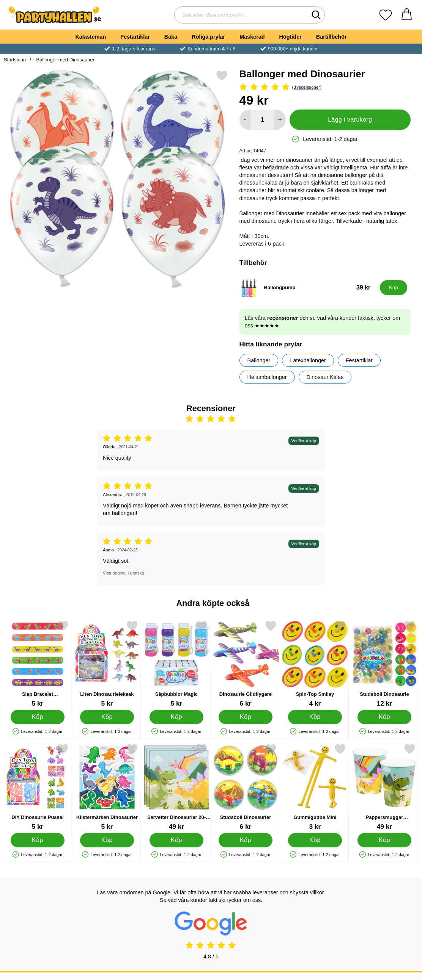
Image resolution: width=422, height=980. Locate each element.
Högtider (291, 37)
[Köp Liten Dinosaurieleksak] (107, 717)
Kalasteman (91, 37)
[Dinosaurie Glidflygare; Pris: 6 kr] (246, 664)
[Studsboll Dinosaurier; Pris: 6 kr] (246, 787)
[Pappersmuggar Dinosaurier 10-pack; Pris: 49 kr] (384, 787)
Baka (171, 37)
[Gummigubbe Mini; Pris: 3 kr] (315, 787)
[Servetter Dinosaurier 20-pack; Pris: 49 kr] (176, 787)
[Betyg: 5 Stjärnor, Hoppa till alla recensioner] (325, 87)
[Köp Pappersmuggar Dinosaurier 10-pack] (384, 840)
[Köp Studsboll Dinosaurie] (384, 717)
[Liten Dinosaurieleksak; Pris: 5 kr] (107, 664)
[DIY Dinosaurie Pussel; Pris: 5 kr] (38, 787)
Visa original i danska (124, 573)
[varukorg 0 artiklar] (407, 15)
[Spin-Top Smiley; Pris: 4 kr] (315, 664)
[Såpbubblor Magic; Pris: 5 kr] (176, 664)
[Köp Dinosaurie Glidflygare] (246, 717)
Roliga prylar (208, 37)
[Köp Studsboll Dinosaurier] (246, 840)
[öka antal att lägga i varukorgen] (280, 120)
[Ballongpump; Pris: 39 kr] (308, 288)
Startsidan (15, 60)
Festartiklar (135, 37)
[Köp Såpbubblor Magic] (176, 717)
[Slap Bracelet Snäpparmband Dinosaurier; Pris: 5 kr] (38, 664)
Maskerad (252, 37)
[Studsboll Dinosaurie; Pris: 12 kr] (384, 664)
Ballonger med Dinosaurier (65, 60)
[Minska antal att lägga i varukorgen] (245, 120)
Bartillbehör (331, 37)
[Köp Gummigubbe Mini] (315, 840)
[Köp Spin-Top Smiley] (315, 717)
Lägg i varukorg (350, 120)
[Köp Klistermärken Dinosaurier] (107, 840)
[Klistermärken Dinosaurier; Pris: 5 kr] (107, 787)
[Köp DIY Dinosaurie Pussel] (38, 840)
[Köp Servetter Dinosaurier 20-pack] (176, 840)
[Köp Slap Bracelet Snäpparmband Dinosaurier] (38, 717)
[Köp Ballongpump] (394, 288)
